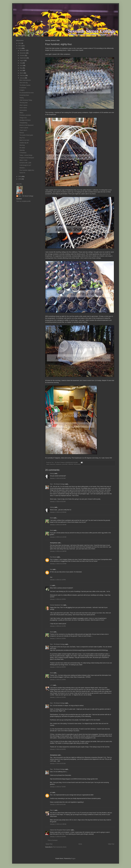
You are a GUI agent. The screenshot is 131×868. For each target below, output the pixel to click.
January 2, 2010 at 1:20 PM (58, 599)
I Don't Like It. (23, 130)
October (22, 55)
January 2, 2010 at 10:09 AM (58, 512)
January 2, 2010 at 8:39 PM (58, 749)
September (23, 58)
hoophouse (59, 464)
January (22, 78)
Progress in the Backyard (27, 158)
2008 (20, 179)
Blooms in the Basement (26, 125)
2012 (20, 43)
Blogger (73, 858)
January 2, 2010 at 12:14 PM (58, 564)
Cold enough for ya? (25, 165)
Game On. (22, 173)
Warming (22, 145)
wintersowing (77, 464)
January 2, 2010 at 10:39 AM (58, 525)
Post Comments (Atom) (60, 847)
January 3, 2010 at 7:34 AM (58, 787)
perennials (65, 464)
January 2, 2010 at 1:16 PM (58, 580)
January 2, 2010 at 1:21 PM (58, 626)
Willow (21, 113)
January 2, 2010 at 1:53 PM (58, 639)
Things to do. (23, 118)
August (22, 61)
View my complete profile (23, 201)
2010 (20, 48)
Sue (51, 569)
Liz (51, 585)
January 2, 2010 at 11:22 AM (58, 537)
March (22, 73)
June (21, 66)
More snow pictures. (25, 80)
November (23, 53)
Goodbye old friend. (25, 120)
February (23, 75)
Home (80, 844)
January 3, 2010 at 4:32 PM (58, 837)
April (21, 70)
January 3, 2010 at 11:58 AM (58, 824)
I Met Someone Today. (26, 100)
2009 (20, 177)
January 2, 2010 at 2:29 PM (58, 680)
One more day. (24, 83)
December (23, 50)
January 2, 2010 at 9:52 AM (58, 502)
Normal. (22, 133)
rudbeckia (71, 464)
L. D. (52, 685)
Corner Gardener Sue (57, 605)
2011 (20, 46)
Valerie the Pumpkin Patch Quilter (60, 830)
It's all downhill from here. (27, 93)
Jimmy (52, 474)
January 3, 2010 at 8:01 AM (58, 804)
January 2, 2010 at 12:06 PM (58, 551)
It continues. (23, 88)
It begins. (22, 90)
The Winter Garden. (25, 85)
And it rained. (23, 108)
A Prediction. (23, 153)
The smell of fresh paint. (26, 135)
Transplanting (23, 123)
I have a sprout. (24, 128)
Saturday (22, 150)
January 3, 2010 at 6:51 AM (58, 764)
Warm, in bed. (23, 160)
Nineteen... (23, 168)
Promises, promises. (25, 115)
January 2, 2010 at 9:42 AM (58, 478)
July (21, 63)
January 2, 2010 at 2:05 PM (58, 667)
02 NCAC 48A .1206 (25, 163)
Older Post (111, 844)
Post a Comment (53, 840)
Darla (52, 518)
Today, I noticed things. (26, 155)
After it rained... (24, 105)
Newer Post (49, 844)
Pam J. (52, 810)
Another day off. (24, 143)
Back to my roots (24, 140)
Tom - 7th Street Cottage (57, 484)
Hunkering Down (24, 95)
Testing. (22, 98)
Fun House (53, 557)
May (21, 68)
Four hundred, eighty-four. (27, 170)
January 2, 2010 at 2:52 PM (58, 697)
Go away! (22, 148)
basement (53, 464)
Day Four (22, 138)
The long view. (24, 103)
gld (51, 793)
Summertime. (23, 110)
